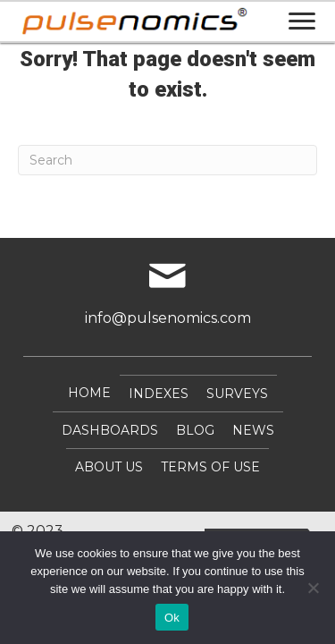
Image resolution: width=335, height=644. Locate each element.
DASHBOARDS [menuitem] (110, 430)
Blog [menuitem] (195, 430)
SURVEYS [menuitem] (237, 394)
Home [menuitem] (89, 393)
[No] (313, 588)
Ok (172, 618)
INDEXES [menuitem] (159, 394)
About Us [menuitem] (109, 467)
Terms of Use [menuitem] (210, 467)
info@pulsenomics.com (168, 318)
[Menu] (302, 21)
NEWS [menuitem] (253, 430)
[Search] (167, 160)
